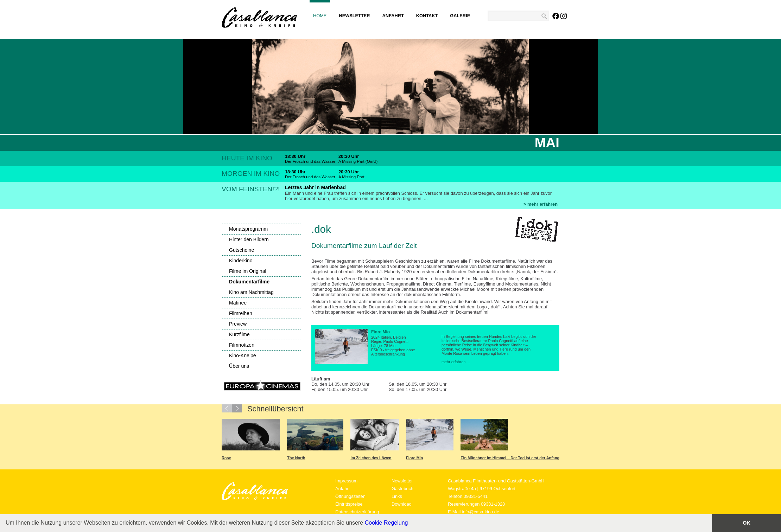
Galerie (460, 16)
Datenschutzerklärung (357, 512)
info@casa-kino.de (481, 512)
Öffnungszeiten (350, 496)
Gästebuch (402, 489)
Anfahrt (393, 16)
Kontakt (427, 16)
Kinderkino (241, 261)
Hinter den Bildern (249, 239)
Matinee (238, 303)
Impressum (346, 481)
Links (397, 496)
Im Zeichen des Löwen (371, 458)
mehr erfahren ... (456, 362)
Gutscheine (242, 250)
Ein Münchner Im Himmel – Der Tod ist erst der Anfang (510, 458)
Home (320, 16)
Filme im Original (248, 271)
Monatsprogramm (248, 229)
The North (296, 458)
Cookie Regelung (386, 523)
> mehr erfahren (541, 204)
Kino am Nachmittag (251, 292)
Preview (238, 324)
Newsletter (354, 16)
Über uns (239, 366)
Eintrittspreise (349, 504)
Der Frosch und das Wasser (310, 161)
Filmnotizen (242, 345)
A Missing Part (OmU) (358, 161)
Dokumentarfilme (249, 282)
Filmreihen (241, 313)
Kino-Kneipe (243, 355)
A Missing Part (351, 177)
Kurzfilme (239, 334)
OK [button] (747, 523)
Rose (226, 458)
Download (402, 504)
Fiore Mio (414, 458)
